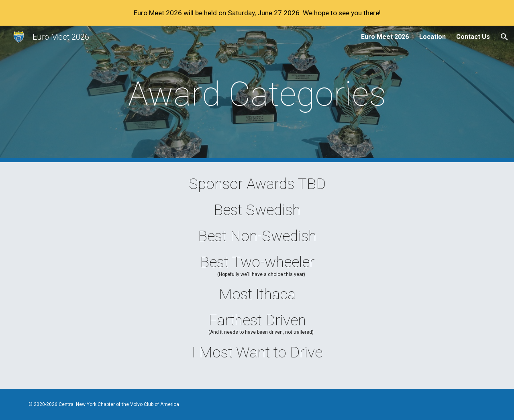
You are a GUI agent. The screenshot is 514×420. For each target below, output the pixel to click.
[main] (257, 94)
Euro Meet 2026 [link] (385, 37)
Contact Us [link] (473, 37)
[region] (257, 13)
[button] (504, 37)
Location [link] (432, 37)
